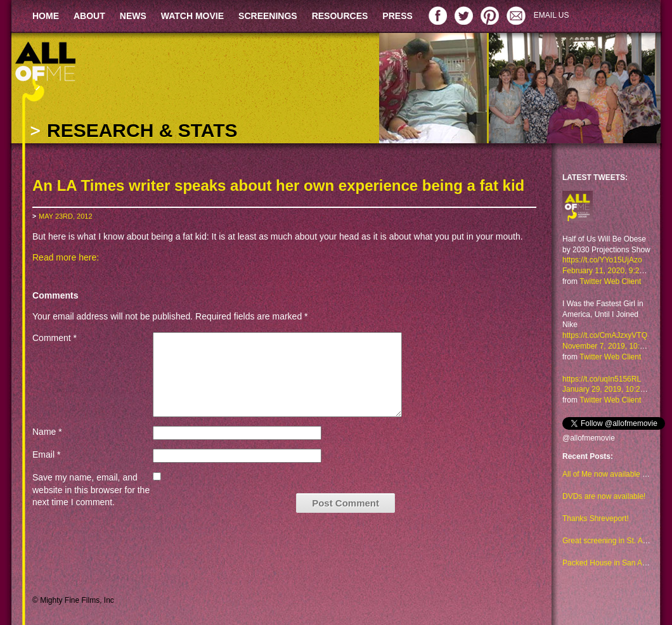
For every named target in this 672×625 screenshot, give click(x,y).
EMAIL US (552, 15)
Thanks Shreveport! (596, 519)
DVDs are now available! (604, 496)
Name (47, 432)
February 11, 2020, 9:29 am (609, 271)
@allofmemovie (589, 438)
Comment (55, 338)
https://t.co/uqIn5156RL (602, 379)
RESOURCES (340, 16)
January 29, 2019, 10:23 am (610, 389)
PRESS (397, 16)
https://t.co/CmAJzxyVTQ (605, 335)
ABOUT (89, 16)
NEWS (133, 16)
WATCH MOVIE (192, 16)
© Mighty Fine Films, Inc (73, 600)
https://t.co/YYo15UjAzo (602, 260)
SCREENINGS (268, 16)
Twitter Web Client (610, 281)
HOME (46, 16)
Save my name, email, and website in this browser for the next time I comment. (91, 490)
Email (46, 454)
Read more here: (66, 257)
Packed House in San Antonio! (614, 563)
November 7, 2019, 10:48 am (611, 346)
